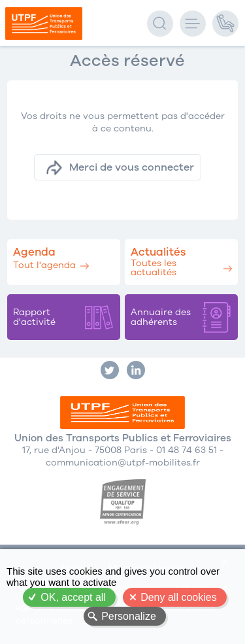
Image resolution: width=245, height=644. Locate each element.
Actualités (158, 252)
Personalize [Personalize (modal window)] (129, 616)
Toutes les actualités (154, 268)
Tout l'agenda (44, 265)
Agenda (34, 252)
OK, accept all (73, 597)
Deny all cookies (179, 597)
